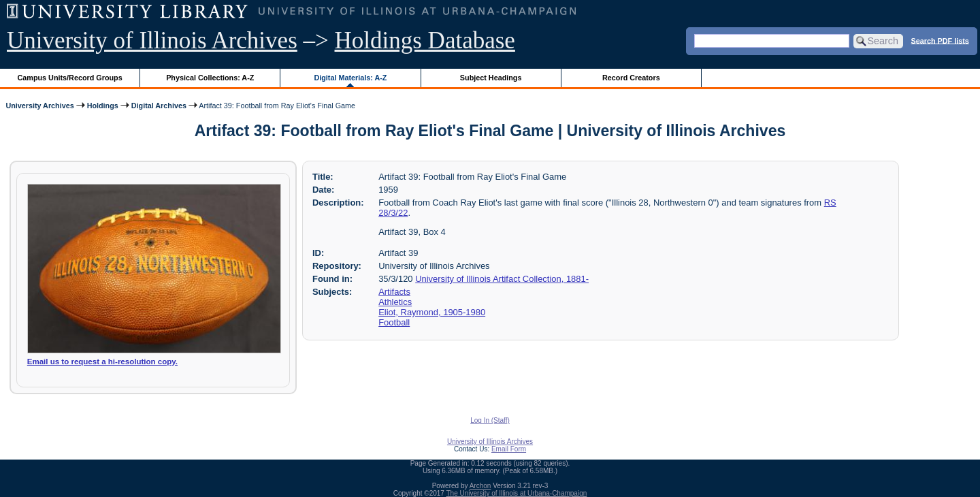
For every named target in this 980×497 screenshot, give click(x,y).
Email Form (509, 449)
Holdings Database (425, 41)
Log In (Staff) (490, 420)
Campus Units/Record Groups (70, 78)
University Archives (39, 106)
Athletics (395, 302)
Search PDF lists (940, 40)
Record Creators (631, 78)
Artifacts (394, 292)
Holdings (103, 106)
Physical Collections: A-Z (210, 78)
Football (394, 322)
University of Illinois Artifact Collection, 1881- (502, 279)
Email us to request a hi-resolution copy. (102, 362)
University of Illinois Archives (152, 41)
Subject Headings (491, 78)
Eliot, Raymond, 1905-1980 (432, 312)
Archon (480, 486)
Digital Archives (159, 106)
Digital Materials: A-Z (350, 78)
